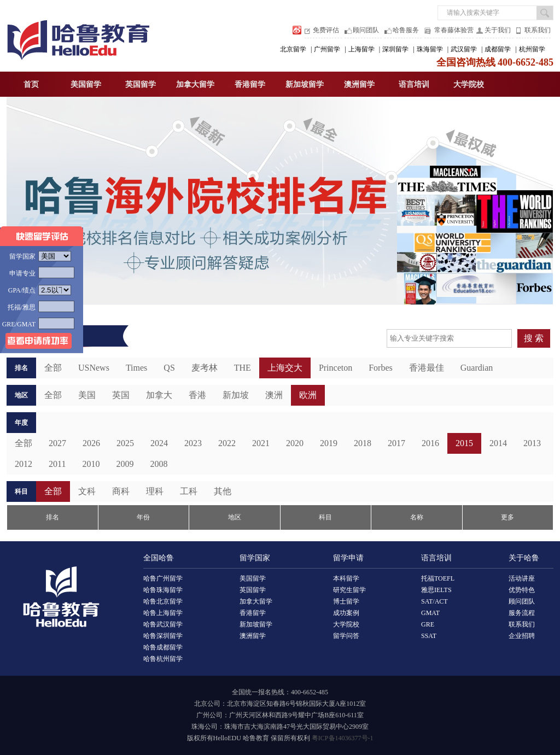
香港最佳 (427, 368)
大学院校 (469, 84)
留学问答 (346, 636)
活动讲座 (522, 578)
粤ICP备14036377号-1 (343, 738)
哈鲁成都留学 (163, 647)
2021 (261, 443)
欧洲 (308, 395)
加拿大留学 (195, 84)
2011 (57, 464)
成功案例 (346, 613)
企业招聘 (522, 636)
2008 (159, 464)
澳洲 (274, 395)
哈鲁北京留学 (163, 601)
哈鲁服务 (406, 30)
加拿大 (159, 395)
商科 (121, 491)
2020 (295, 443)
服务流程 (522, 613)
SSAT (429, 636)
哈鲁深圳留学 (163, 636)
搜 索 (534, 338)
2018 (363, 443)
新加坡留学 (305, 84)
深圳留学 (395, 49)
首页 (31, 84)
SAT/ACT (434, 601)
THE (243, 368)
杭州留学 (532, 49)
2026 (91, 443)
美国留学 (86, 84)
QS (169, 368)
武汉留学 (464, 49)
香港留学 (250, 84)
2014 (498, 443)
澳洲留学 (359, 84)
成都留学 (498, 49)
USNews (94, 368)
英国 (121, 395)
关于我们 (498, 30)
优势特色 (522, 590)
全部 (24, 443)
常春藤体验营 (454, 30)
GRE (428, 624)
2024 (159, 443)
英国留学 (141, 84)
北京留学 (293, 49)
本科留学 (346, 578)
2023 (193, 443)
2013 (532, 443)
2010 (91, 464)
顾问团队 (366, 30)
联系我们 (538, 30)
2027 (57, 443)
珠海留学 (430, 49)
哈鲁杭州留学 (163, 659)
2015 (464, 443)
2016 (430, 443)
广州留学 (327, 49)
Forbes (381, 368)
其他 (223, 491)
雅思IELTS (436, 590)
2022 (227, 443)
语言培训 (414, 84)
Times (136, 368)
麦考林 (205, 368)
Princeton (336, 368)
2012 (24, 464)
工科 (189, 491)
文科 (87, 491)
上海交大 (285, 368)
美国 (87, 395)
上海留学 (361, 49)
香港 (197, 395)
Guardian (477, 368)
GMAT (430, 613)
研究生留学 (349, 590)
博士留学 (346, 601)
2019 (329, 443)
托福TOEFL (438, 578)
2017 (396, 443)
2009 (125, 464)
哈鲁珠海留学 (163, 590)
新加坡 (236, 395)
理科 (155, 491)
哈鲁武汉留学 (163, 624)
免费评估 (326, 30)
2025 (125, 443)
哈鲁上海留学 (163, 613)
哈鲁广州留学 (163, 578)
